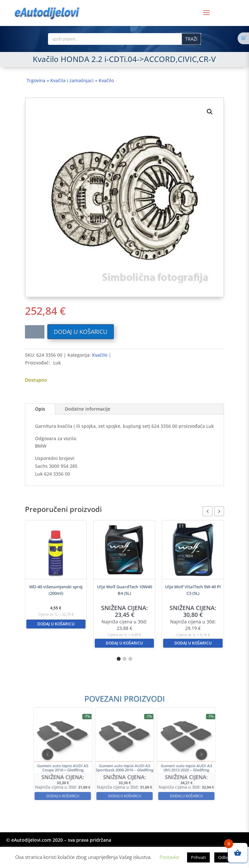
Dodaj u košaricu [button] (56, 624)
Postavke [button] (169, 857)
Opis (40, 409)
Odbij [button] (223, 857)
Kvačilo (106, 80)
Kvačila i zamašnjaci (72, 80)
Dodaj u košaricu (81, 332)
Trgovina (36, 80)
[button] (210, 112)
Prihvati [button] (198, 857)
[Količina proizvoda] (35, 332)
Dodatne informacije (88, 409)
